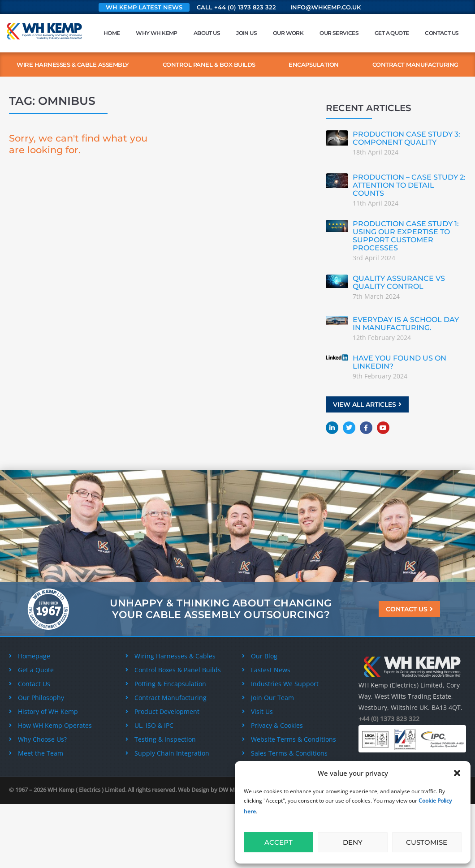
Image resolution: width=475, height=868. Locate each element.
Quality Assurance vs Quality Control (399, 282)
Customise (427, 842)
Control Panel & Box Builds (209, 64)
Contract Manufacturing (415, 64)
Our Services (339, 33)
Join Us (246, 33)
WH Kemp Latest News (144, 7)
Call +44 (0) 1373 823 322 (236, 7)
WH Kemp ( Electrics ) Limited (86, 790)
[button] (457, 773)
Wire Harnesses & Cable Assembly (73, 64)
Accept (279, 842)
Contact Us (442, 33)
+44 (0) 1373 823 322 (389, 719)
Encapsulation (314, 64)
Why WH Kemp (156, 33)
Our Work (288, 33)
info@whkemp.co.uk (326, 7)
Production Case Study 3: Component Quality (406, 138)
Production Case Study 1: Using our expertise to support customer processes (406, 236)
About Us (207, 33)
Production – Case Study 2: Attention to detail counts (409, 185)
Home (112, 33)
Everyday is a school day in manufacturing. (406, 324)
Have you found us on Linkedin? (399, 362)
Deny (353, 842)
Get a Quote (392, 33)
